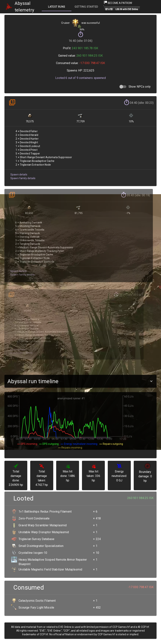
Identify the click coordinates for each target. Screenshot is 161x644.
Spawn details (18, 172)
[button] (80, 381)
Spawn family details (22, 176)
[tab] (57, 7)
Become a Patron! (118, 3)
